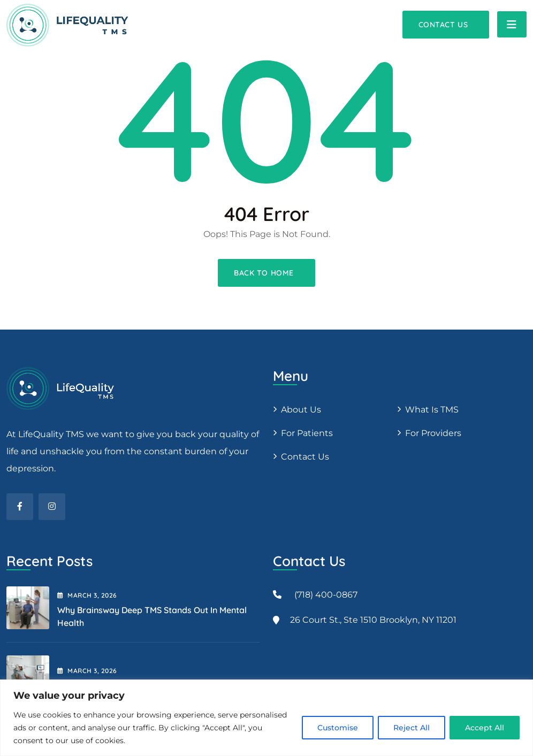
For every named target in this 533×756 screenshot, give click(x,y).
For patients (307, 433)
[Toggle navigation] (512, 24)
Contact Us (305, 457)
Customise (338, 728)
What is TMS (432, 410)
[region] (266, 718)
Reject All (412, 728)
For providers (433, 433)
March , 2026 (87, 595)
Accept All (485, 728)
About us (301, 410)
